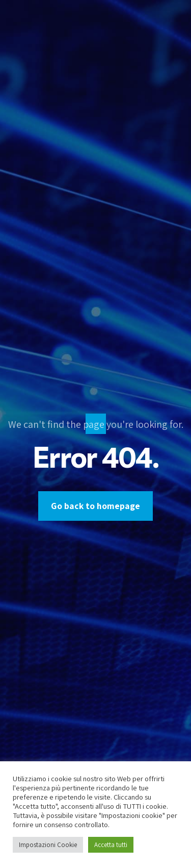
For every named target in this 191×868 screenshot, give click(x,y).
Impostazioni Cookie (48, 845)
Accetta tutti (111, 845)
